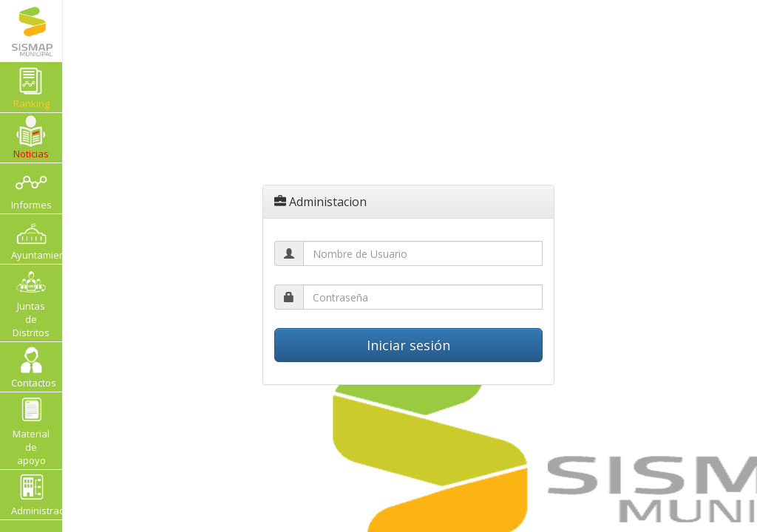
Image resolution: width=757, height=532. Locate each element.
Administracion (37, 495)
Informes (31, 188)
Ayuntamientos (37, 239)
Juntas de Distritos (31, 303)
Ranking (38, 87)
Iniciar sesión (408, 345)
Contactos (34, 367)
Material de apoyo (31, 430)
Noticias (31, 138)
